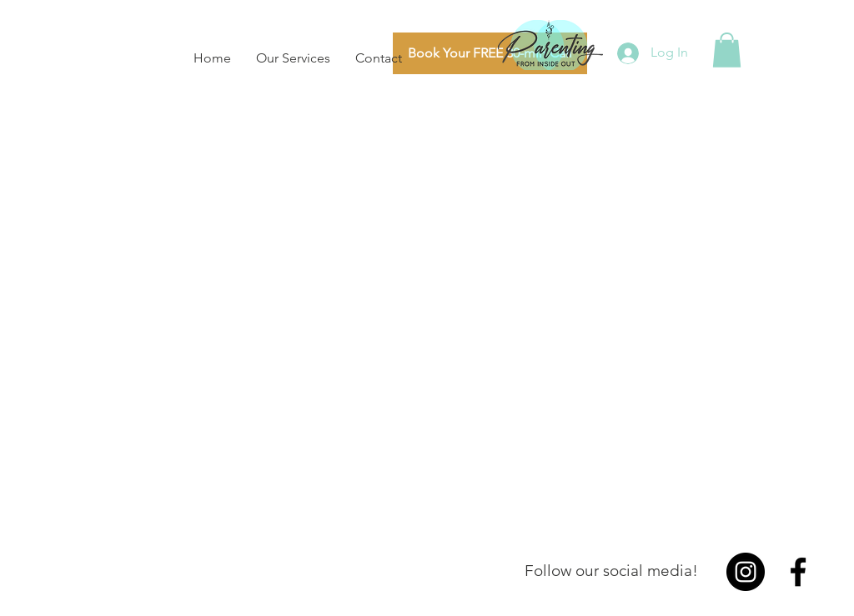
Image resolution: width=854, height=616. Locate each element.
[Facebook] (798, 572)
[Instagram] (746, 572)
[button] (727, 50)
